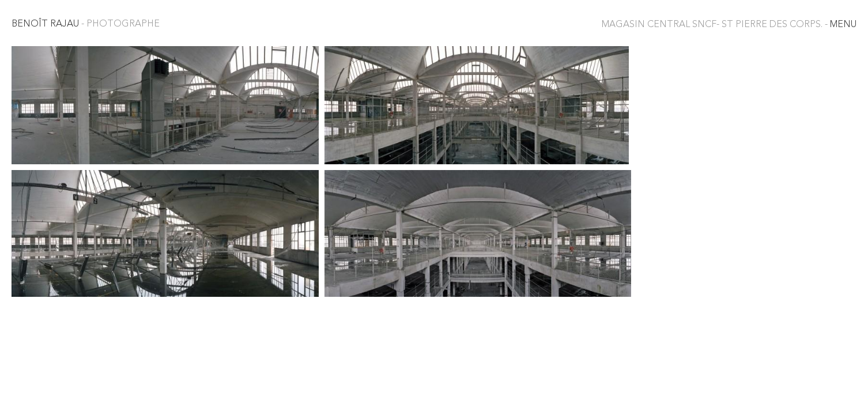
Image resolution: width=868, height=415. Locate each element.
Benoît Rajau (86, 24)
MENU (729, 25)
